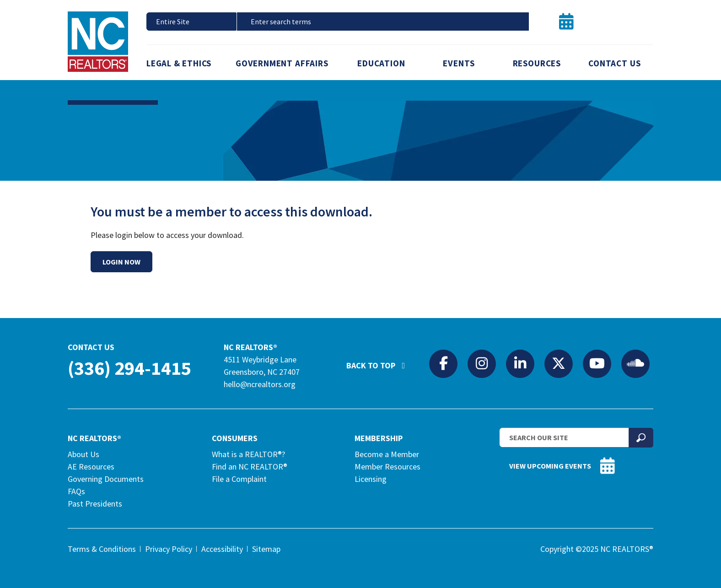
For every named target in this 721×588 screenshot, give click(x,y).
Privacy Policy (169, 549)
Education (381, 63)
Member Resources (387, 467)
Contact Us (614, 63)
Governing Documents (106, 479)
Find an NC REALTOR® (250, 467)
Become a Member (387, 454)
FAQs (76, 491)
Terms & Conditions (102, 549)
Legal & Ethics (179, 63)
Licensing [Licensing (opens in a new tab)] (371, 479)
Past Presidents (95, 504)
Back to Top (380, 361)
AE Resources (91, 467)
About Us (83, 454)
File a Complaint (239, 479)
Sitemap (266, 549)
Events (459, 63)
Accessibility (222, 549)
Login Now (121, 262)
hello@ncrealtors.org (260, 384)
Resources (537, 63)
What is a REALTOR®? (248, 454)
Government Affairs (282, 63)
